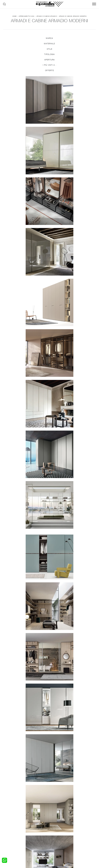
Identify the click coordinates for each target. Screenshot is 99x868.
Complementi (57, 833)
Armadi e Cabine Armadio (47, 16)
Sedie (30, 835)
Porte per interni (58, 828)
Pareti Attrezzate (35, 830)
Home (15, 16)
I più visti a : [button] (49, 66)
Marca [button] (49, 39)
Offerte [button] (49, 71)
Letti (7, 828)
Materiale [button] (49, 44)
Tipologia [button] (49, 55)
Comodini (9, 835)
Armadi (8, 833)
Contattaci (79, 830)
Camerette (9, 830)
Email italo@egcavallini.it (56, 846)
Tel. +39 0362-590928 (78, 844)
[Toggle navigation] (94, 4)
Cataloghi (78, 833)
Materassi (55, 835)
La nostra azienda (82, 828)
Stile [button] (49, 49)
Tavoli (30, 833)
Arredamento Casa (26, 16)
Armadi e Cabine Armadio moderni (73, 16)
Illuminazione (57, 830)
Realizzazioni (80, 835)
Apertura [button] (49, 60)
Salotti (31, 828)
